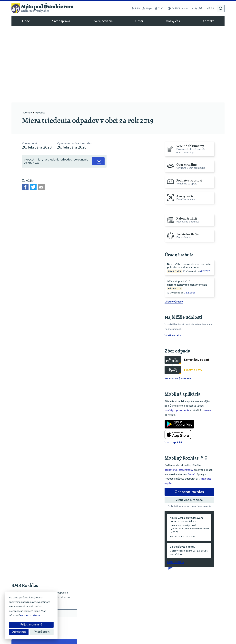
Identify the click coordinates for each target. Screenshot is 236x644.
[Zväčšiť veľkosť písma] (200, 8)
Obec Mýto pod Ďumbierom (166, 635)
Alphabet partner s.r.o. (114, 635)
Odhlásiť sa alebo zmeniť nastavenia (189, 430)
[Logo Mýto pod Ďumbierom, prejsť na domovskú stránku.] (42, 8)
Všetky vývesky (174, 225)
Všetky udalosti (174, 259)
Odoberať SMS (27, 547)
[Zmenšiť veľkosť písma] (192, 8)
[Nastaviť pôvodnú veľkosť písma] (196, 8)
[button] (65, 572)
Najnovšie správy (31, 573)
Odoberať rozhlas (189, 415)
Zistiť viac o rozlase (189, 423)
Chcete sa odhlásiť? (23, 554)
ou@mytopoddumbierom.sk (206, 617)
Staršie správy (176, 485)
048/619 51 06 (199, 613)
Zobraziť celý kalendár (178, 302)
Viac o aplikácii (174, 366)
